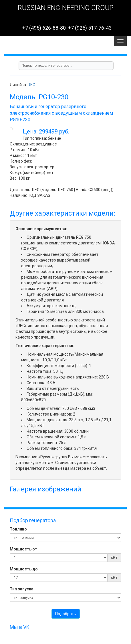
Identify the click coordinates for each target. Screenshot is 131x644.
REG (31, 85)
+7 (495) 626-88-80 (44, 28)
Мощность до (24, 569)
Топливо (18, 529)
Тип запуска (22, 589)
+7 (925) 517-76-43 (90, 28)
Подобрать (66, 614)
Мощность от (23, 549)
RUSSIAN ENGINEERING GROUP (66, 8)
